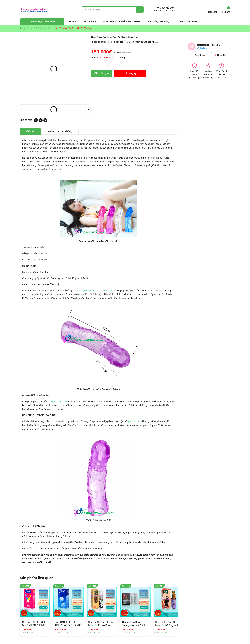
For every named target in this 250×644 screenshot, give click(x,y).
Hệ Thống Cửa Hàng (159, 21)
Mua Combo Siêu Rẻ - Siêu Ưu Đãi (122, 21)
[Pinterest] (41, 121)
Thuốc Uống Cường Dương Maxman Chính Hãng (134, 625)
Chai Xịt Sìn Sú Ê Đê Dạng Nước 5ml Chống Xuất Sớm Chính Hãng (169, 625)
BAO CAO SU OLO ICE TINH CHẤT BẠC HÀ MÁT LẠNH (68, 625)
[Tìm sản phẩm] (113, 10)
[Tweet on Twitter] (45, 121)
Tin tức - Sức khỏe (187, 21)
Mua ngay (130, 73)
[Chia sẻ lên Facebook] (36, 121)
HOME (73, 21)
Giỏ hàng (226, 10)
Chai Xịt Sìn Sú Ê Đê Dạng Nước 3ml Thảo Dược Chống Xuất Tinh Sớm (102, 625)
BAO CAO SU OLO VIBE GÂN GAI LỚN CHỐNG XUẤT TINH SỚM (33, 625)
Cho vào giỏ (102, 73)
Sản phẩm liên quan (37, 578)
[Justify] (140, 10)
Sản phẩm (89, 21)
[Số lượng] (100, 65)
